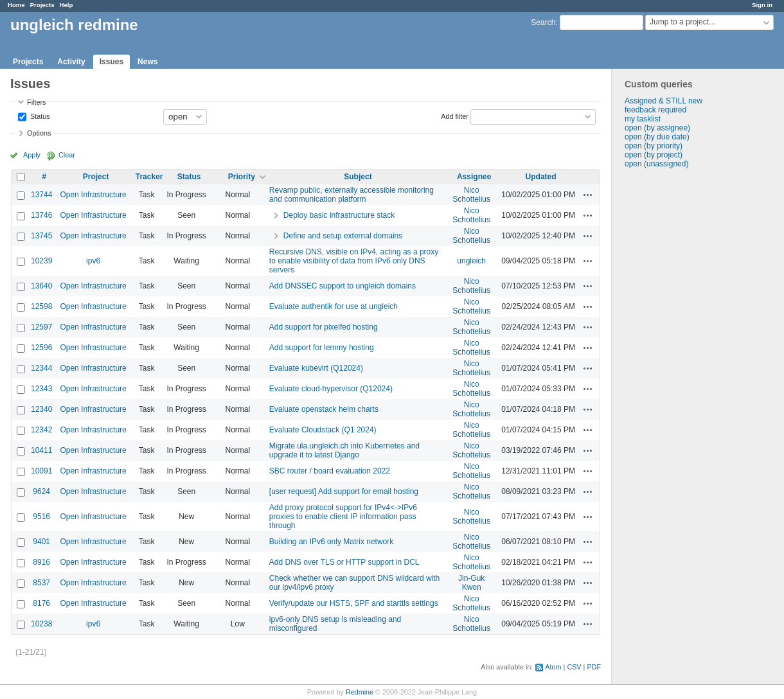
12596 (41, 348)
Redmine (360, 692)
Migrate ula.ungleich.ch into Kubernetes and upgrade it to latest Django (344, 450)
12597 (41, 327)
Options (39, 133)
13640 (41, 286)
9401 (41, 542)
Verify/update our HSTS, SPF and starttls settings (354, 603)
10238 (41, 624)
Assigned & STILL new (664, 101)
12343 (41, 389)
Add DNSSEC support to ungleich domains (343, 286)
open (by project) (654, 155)
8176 (41, 603)
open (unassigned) (656, 164)
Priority (242, 177)
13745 (41, 236)
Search (543, 22)
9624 (41, 491)
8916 (41, 562)
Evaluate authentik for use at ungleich (334, 306)
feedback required (655, 110)
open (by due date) (657, 137)
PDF (594, 667)
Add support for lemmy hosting (322, 348)
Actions (588, 195)
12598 (41, 306)
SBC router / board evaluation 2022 (330, 471)
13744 (41, 195)
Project (96, 177)
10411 (41, 450)
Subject (358, 177)
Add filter (455, 116)
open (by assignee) (657, 128)
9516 (41, 517)
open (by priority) (654, 146)
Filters (36, 102)
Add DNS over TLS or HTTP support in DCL (344, 562)
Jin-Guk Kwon (471, 583)
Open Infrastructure (93, 195)
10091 (41, 471)
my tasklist (643, 119)
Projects (42, 5)
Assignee (474, 177)
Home (16, 5)
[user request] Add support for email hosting (344, 491)
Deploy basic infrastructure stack (339, 215)
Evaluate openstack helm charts (324, 409)
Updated (541, 177)
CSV (574, 667)
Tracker (149, 177)
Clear (67, 155)
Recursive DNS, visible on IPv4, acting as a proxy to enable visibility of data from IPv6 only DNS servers (354, 261)
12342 (41, 430)
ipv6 (93, 261)
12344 (41, 368)
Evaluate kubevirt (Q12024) (316, 368)
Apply (32, 155)
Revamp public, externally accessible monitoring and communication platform (352, 195)
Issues (111, 62)
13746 (41, 215)
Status (39, 116)
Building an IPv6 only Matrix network (331, 542)
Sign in (762, 5)
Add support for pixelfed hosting (324, 327)
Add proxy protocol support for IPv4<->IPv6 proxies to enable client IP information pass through (343, 517)
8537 (41, 583)
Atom (553, 667)
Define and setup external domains (343, 236)
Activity (71, 62)
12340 (41, 409)
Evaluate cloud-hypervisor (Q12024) (331, 389)
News (147, 62)
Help (67, 5)
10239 (41, 261)
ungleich (471, 261)
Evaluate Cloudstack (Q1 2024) (323, 430)
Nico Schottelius (471, 195)
